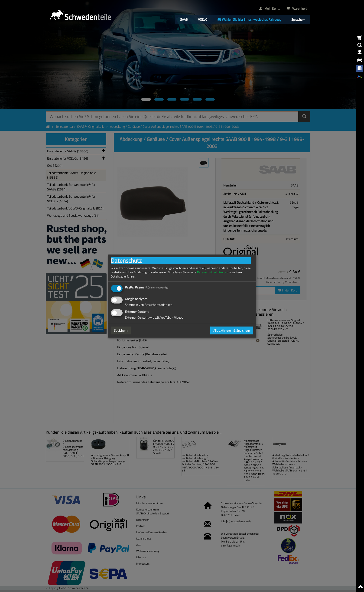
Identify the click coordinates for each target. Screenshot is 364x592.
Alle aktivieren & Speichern (232, 330)
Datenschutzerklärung (212, 272)
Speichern (121, 330)
